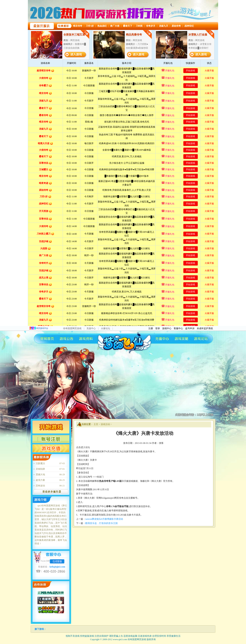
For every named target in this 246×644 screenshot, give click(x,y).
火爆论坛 (106, 328)
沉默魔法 (40, 463)
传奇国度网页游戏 (72, 328)
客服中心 (178, 328)
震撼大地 (40, 475)
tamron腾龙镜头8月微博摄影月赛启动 (104, 519)
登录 (158, 328)
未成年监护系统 (205, 328)
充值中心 (91, 328)
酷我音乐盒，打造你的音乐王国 (101, 523)
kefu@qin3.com (57, 567)
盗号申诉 (190, 328)
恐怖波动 (40, 486)
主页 (96, 424)
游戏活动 (105, 424)
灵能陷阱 (40, 469)
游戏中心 (167, 328)
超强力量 (40, 480)
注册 (151, 328)
